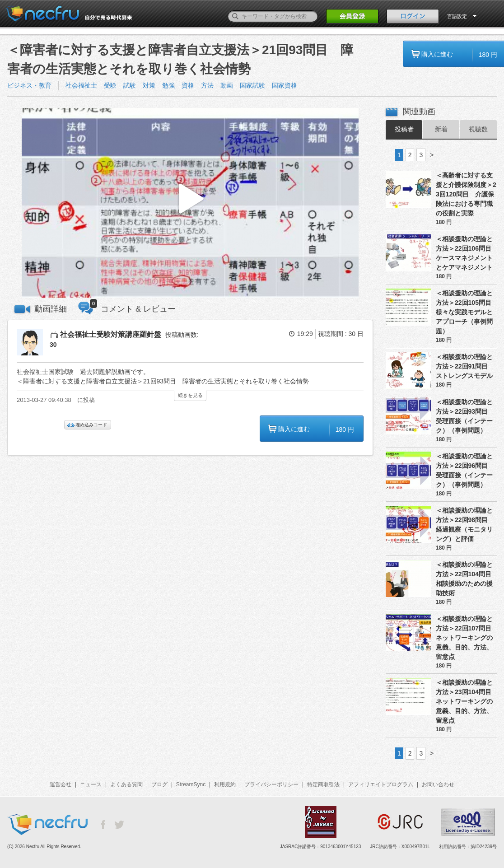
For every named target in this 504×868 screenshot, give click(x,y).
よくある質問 (126, 784)
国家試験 (252, 85)
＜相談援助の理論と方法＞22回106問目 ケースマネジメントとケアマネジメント (466, 253)
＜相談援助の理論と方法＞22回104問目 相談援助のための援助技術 (466, 579)
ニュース (91, 784)
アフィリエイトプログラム (381, 784)
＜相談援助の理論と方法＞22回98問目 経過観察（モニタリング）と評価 (465, 525)
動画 (227, 85)
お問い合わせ (438, 784)
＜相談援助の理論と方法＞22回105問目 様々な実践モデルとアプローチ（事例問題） (466, 312)
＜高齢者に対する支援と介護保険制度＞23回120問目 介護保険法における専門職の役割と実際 (466, 194)
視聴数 (478, 129)
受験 (110, 85)
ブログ (159, 784)
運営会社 (61, 784)
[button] (190, 203)
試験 (130, 85)
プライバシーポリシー (271, 784)
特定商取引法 (323, 784)
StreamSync (191, 784)
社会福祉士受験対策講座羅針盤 (111, 334)
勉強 (168, 85)
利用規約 (225, 784)
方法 (207, 85)
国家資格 (285, 85)
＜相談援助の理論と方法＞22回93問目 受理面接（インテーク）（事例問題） (465, 416)
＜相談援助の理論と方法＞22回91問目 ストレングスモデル (465, 366)
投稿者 (404, 129)
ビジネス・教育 (29, 85)
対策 (149, 85)
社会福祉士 (81, 85)
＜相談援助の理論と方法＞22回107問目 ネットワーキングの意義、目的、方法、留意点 (466, 638)
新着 (441, 129)
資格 (188, 85)
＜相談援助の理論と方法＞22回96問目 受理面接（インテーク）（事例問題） (465, 470)
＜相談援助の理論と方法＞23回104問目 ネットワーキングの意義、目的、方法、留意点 (466, 701)
